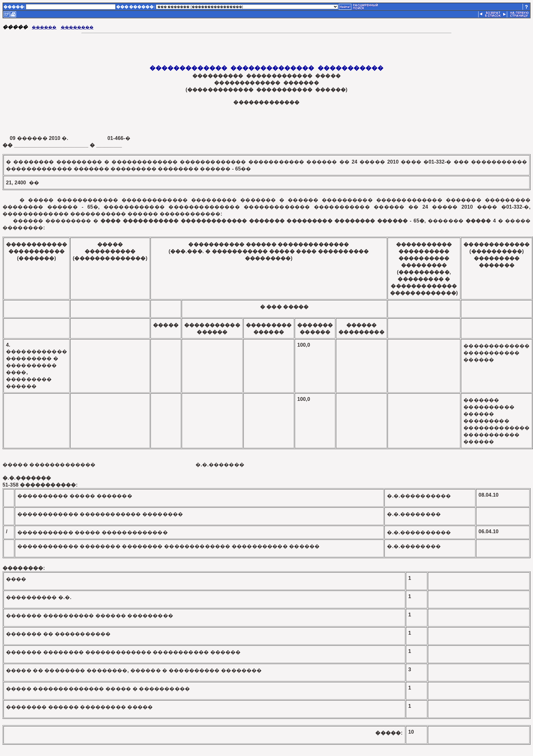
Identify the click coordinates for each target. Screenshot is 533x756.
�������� (77, 27)
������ (44, 27)
